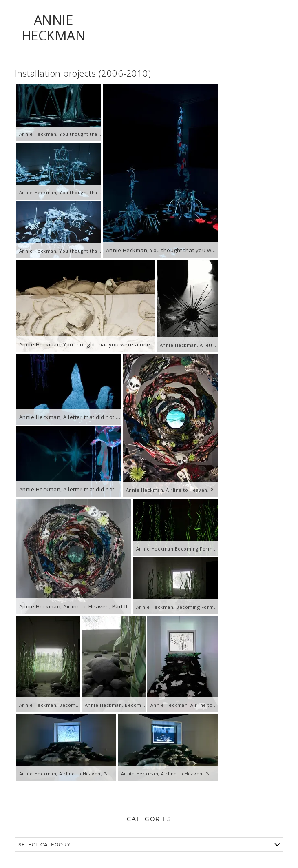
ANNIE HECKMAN (54, 28)
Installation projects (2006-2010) (83, 73)
